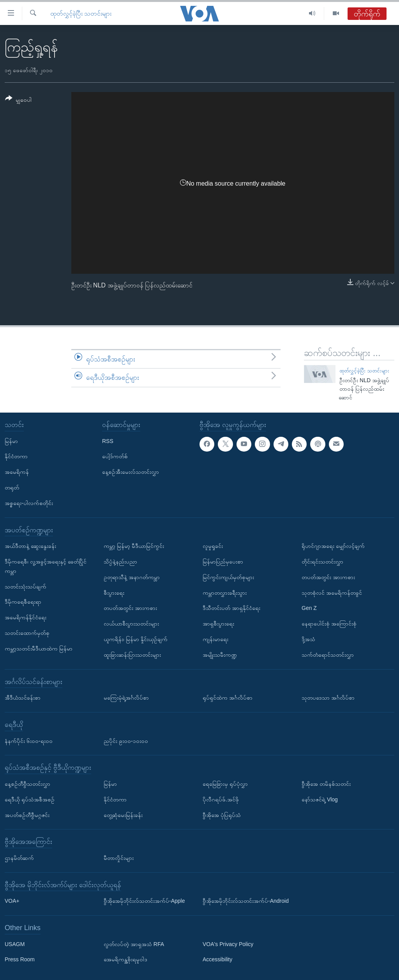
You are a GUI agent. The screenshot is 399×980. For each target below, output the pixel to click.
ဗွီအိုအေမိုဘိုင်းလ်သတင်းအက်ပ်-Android (246, 901)
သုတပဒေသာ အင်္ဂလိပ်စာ (328, 698)
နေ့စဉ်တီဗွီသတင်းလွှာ (27, 783)
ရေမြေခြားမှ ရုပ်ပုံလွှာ (225, 783)
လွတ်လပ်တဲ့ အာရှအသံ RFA (134, 944)
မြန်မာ (11, 441)
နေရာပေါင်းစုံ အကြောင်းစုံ (329, 624)
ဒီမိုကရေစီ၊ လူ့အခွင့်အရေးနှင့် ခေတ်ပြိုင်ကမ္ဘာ (46, 566)
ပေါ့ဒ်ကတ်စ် (115, 456)
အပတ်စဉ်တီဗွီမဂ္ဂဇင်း (27, 815)
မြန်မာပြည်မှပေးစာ (223, 562)
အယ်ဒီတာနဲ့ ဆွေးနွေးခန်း (30, 546)
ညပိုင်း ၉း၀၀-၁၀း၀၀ (126, 741)
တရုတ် (12, 487)
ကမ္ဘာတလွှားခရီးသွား (225, 592)
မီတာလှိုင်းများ (119, 858)
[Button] (18, 100)
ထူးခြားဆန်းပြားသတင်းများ (132, 654)
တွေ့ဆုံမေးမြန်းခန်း (123, 815)
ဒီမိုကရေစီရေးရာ (23, 602)
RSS (108, 441)
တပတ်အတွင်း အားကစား (130, 608)
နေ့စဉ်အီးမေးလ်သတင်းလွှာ (131, 472)
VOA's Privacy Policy (228, 944)
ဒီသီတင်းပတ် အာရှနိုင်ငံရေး (231, 608)
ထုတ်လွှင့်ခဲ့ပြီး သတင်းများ (81, 13)
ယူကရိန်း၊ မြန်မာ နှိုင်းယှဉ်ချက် (136, 639)
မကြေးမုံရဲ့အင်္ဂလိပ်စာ (126, 698)
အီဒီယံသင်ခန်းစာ (23, 698)
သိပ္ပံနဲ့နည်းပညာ (120, 562)
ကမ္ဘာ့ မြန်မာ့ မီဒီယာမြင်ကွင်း (134, 546)
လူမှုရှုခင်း (213, 546)
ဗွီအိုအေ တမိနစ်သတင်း (326, 783)
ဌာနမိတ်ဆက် (19, 858)
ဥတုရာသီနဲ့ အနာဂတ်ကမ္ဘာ (132, 577)
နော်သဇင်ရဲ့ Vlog (320, 799)
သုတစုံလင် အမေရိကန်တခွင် (332, 592)
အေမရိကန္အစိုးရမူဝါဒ (125, 959)
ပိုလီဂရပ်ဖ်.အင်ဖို (221, 799)
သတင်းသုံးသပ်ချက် (26, 586)
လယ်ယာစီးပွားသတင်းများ (131, 624)
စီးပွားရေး (114, 592)
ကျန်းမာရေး (215, 639)
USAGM (15, 944)
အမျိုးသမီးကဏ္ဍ (220, 654)
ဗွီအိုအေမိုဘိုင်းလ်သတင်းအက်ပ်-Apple (144, 901)
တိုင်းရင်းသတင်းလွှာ (322, 562)
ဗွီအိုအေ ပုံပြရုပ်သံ (222, 815)
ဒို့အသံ (308, 639)
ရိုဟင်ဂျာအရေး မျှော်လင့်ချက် (333, 546)
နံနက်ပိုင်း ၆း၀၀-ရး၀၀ (29, 741)
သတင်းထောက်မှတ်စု (27, 633)
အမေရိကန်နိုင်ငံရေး (26, 617)
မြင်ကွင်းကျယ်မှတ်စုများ (228, 577)
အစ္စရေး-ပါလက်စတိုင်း (29, 503)
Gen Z (309, 608)
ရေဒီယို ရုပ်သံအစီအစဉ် (30, 799)
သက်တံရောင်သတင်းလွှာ (328, 654)
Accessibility (217, 959)
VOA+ (12, 901)
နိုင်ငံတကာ (16, 456)
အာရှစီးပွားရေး (218, 624)
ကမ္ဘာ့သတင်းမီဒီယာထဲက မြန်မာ (39, 648)
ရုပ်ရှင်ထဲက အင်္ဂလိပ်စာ (228, 698)
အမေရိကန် (17, 472)
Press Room (20, 959)
